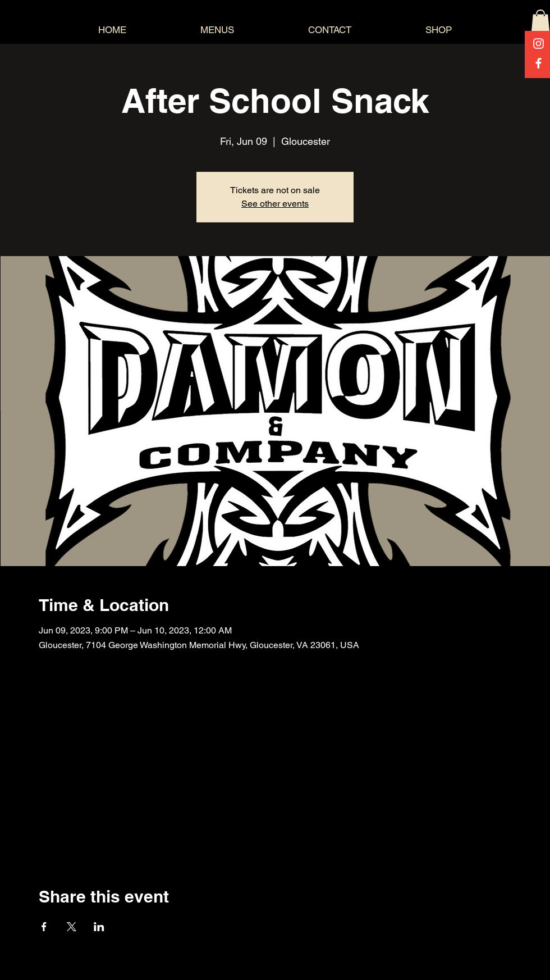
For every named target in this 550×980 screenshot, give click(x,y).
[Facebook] (538, 63)
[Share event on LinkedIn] (99, 927)
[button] (540, 21)
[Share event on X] (72, 927)
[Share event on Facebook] (44, 927)
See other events (275, 204)
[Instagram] (538, 44)
